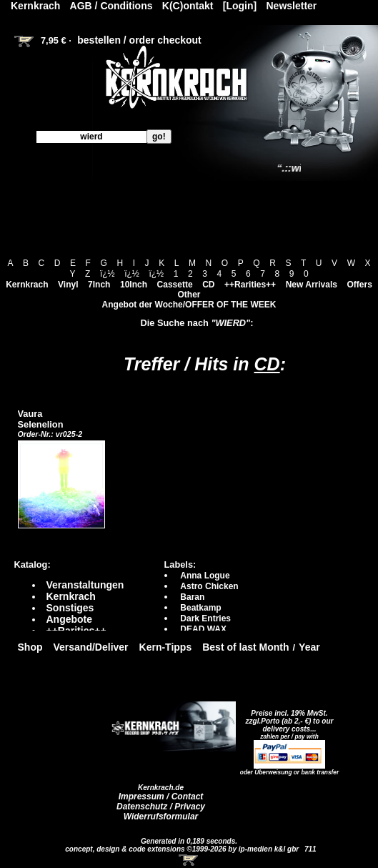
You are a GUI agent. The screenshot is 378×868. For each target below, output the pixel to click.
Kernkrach (27, 285)
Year (309, 647)
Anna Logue (205, 576)
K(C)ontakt (188, 6)
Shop (30, 647)
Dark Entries (205, 618)
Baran (192, 597)
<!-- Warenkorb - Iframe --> (189, 860)
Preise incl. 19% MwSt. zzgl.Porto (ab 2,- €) (287, 717)
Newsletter (292, 6)
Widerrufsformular (161, 817)
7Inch (99, 285)
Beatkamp (200, 608)
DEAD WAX (203, 629)
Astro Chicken (209, 586)
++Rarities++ (250, 285)
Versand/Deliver (91, 647)
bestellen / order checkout (139, 40)
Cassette (175, 285)
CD (208, 285)
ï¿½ (108, 274)
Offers (360, 285)
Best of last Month (245, 647)
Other (189, 295)
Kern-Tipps (166, 647)
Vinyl (68, 285)
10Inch (134, 285)
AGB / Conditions (111, 6)
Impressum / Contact (161, 797)
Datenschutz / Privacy (161, 807)
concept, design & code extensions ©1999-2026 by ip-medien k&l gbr (183, 849)
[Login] (240, 6)
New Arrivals (312, 285)
